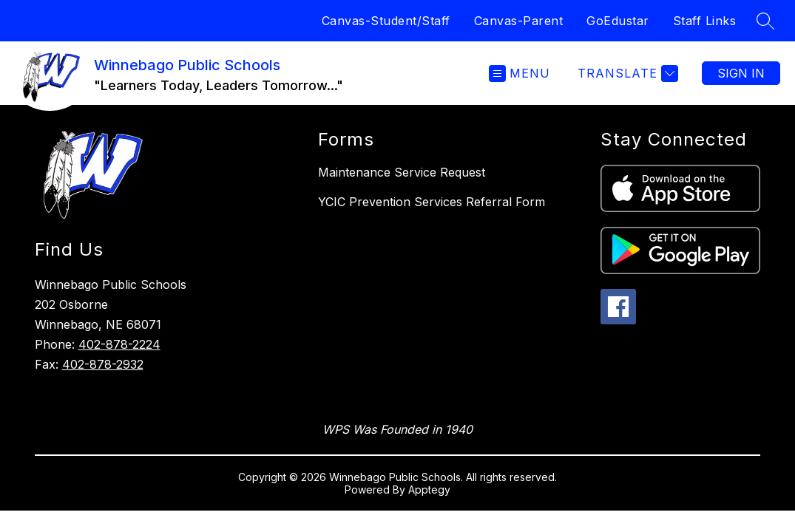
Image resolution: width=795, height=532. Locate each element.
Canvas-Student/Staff (386, 21)
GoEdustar (618, 21)
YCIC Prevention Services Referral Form (432, 202)
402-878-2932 (103, 364)
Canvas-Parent (519, 21)
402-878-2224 (119, 344)
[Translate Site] (626, 74)
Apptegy (429, 490)
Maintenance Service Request (402, 172)
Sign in (741, 73)
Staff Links (705, 21)
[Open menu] (520, 74)
